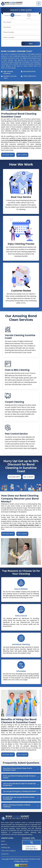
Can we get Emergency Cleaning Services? (20, 791)
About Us (4, 844)
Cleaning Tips (6, 848)
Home (3, 841)
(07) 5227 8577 (32, 848)
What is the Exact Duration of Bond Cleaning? (17, 806)
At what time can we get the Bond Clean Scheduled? (19, 798)
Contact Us (5, 854)
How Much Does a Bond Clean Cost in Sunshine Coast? (18, 769)
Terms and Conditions (8, 851)
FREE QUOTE (26, 10)
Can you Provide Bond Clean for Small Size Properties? (19, 784)
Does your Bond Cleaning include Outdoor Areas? (19, 777)
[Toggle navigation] (39, 3)
